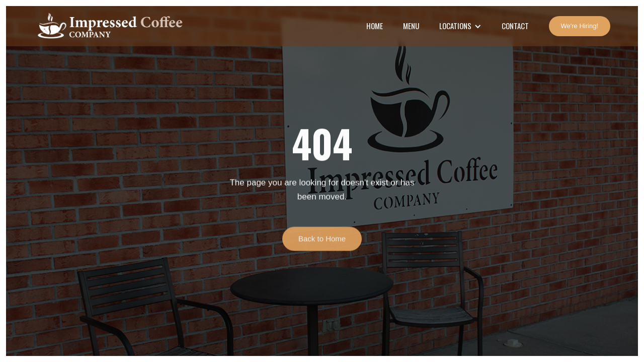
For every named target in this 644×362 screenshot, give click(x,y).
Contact (515, 26)
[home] (109, 26)
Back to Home (322, 241)
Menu (411, 26)
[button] (460, 26)
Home (375, 26)
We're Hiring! (580, 26)
